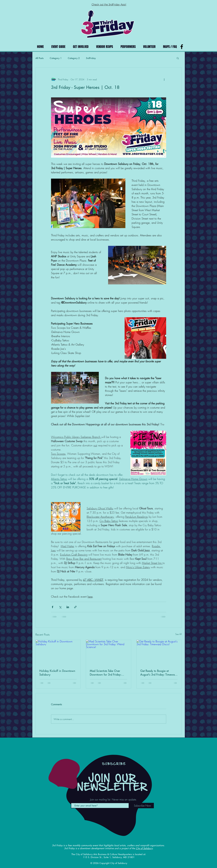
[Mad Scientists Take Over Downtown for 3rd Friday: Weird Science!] (108, 653)
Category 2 (74, 58)
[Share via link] (75, 607)
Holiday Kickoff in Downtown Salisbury (57, 673)
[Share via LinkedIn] (68, 607)
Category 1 (56, 58)
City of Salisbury (144, 848)
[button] (178, 58)
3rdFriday (91, 58)
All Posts (40, 58)
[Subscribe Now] (142, 806)
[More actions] (164, 79)
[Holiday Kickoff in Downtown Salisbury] (58, 653)
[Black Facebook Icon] (182, 47)
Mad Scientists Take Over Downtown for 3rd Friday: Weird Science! (106, 673)
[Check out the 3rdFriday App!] (109, 4)
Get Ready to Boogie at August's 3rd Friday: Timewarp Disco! (159, 673)
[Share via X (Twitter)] (60, 607)
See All (178, 634)
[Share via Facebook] (52, 607)
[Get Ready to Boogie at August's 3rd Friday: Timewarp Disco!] (159, 653)
